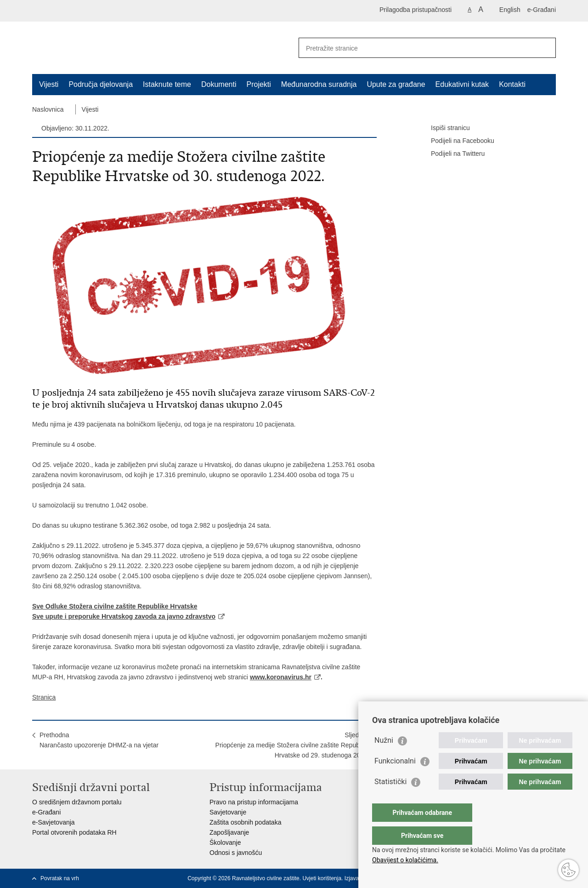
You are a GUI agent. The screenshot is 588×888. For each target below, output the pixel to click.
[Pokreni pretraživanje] (545, 48)
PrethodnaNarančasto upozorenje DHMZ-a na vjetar (99, 740)
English (510, 10)
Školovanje (225, 842)
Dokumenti (219, 84)
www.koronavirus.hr (280, 677)
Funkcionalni (395, 779)
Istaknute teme (167, 84)
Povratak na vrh (60, 878)
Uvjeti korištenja (322, 878)
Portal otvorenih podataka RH (74, 832)
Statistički (390, 800)
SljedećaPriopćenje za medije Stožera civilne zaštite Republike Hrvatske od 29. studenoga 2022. (292, 745)
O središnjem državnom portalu (77, 802)
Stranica (44, 697)
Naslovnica (48, 109)
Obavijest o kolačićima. (405, 860)
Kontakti (512, 84)
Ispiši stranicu (444, 128)
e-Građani (542, 10)
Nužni (384, 759)
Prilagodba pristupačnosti (416, 10)
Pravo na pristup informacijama (254, 802)
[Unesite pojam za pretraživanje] (417, 48)
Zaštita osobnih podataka (245, 822)
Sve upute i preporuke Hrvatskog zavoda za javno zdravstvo (124, 616)
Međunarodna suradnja (319, 84)
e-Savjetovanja (54, 822)
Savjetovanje (228, 812)
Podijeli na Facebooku (456, 141)
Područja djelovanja (101, 84)
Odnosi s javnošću (236, 853)
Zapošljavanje (229, 832)
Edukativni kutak (462, 84)
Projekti (258, 84)
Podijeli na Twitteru (451, 154)
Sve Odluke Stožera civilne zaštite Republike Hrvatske (115, 606)
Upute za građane (396, 84)
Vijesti (49, 84)
